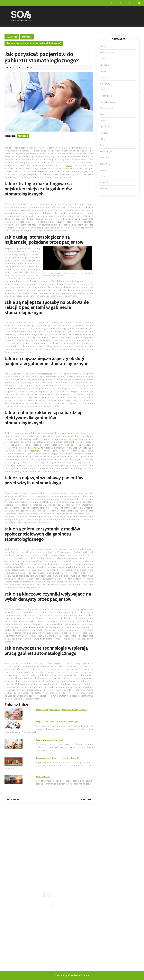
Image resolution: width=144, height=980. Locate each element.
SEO (39, 448)
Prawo (103, 121)
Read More (46, 906)
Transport (105, 158)
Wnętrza (104, 182)
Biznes (103, 46)
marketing (74, 442)
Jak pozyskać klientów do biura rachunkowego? (57, 722)
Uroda (103, 170)
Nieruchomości (107, 102)
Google (78, 219)
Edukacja (104, 65)
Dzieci (103, 59)
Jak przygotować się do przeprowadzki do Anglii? (57, 758)
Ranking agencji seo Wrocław (49, 897)
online (69, 166)
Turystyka (105, 164)
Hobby (103, 71)
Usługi (103, 176)
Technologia (106, 151)
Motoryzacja (106, 96)
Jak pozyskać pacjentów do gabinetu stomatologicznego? (61, 710)
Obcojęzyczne (107, 108)
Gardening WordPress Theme (72, 975)
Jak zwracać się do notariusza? (49, 740)
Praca (103, 114)
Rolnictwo (105, 133)
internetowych (32, 451)
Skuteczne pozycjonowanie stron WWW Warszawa (46, 897)
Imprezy (104, 77)
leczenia (89, 346)
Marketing (27, 37)
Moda (103, 90)
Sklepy (103, 139)
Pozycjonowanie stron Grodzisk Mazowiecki (52, 897)
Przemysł (105, 127)
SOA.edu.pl (12, 37)
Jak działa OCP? (43, 777)
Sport (103, 145)
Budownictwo (107, 53)
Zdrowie (104, 189)
